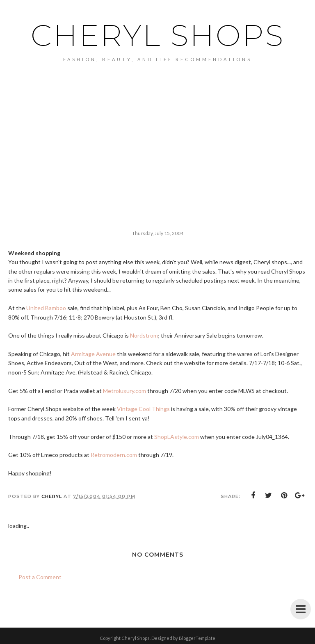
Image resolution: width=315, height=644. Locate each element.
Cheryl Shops (158, 35)
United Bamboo (46, 308)
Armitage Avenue (93, 354)
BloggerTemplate (197, 638)
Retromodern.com (114, 455)
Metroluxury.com (124, 391)
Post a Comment (40, 577)
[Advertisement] (157, 156)
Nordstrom (144, 335)
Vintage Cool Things (143, 409)
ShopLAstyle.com (177, 437)
